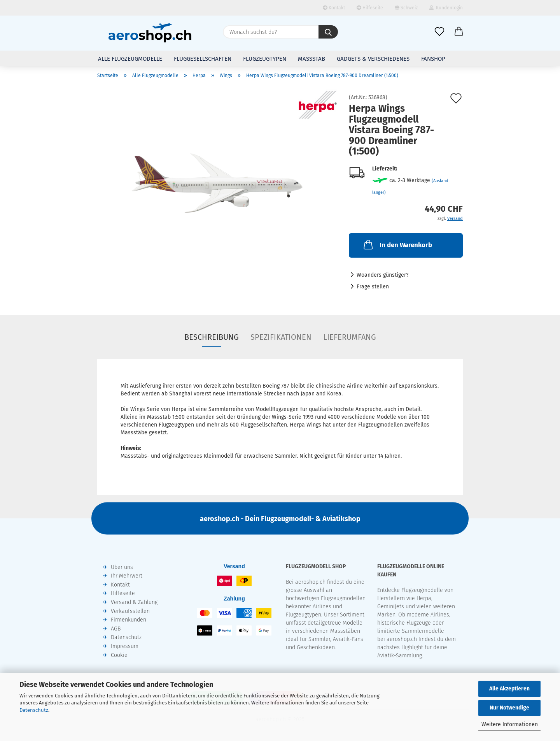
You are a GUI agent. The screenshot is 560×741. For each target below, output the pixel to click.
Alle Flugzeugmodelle (130, 59)
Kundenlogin (446, 8)
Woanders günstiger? (382, 275)
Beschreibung (212, 337)
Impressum (125, 646)
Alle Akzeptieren (509, 689)
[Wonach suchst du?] (328, 32)
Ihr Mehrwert (127, 576)
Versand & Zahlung (134, 602)
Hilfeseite (370, 8)
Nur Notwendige (509, 708)
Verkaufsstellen (130, 611)
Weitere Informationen (510, 724)
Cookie (119, 655)
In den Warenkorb (397, 244)
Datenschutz (34, 710)
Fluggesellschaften (203, 59)
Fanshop (433, 59)
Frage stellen (373, 287)
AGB (116, 629)
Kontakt (334, 8)
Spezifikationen (281, 337)
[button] (459, 32)
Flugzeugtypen (265, 59)
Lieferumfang (350, 337)
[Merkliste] (439, 32)
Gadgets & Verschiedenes (373, 59)
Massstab (311, 59)
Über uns (122, 567)
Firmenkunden (129, 620)
